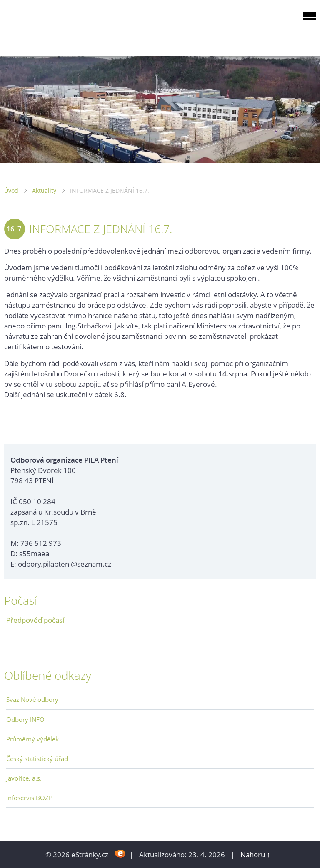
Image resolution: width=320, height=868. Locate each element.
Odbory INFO (25, 719)
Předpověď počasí (35, 620)
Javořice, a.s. (24, 778)
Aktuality (44, 190)
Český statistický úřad (37, 759)
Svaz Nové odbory (32, 699)
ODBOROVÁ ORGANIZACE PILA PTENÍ (57, 26)
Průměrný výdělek (32, 739)
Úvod (11, 190)
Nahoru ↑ (255, 854)
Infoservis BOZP (29, 798)
